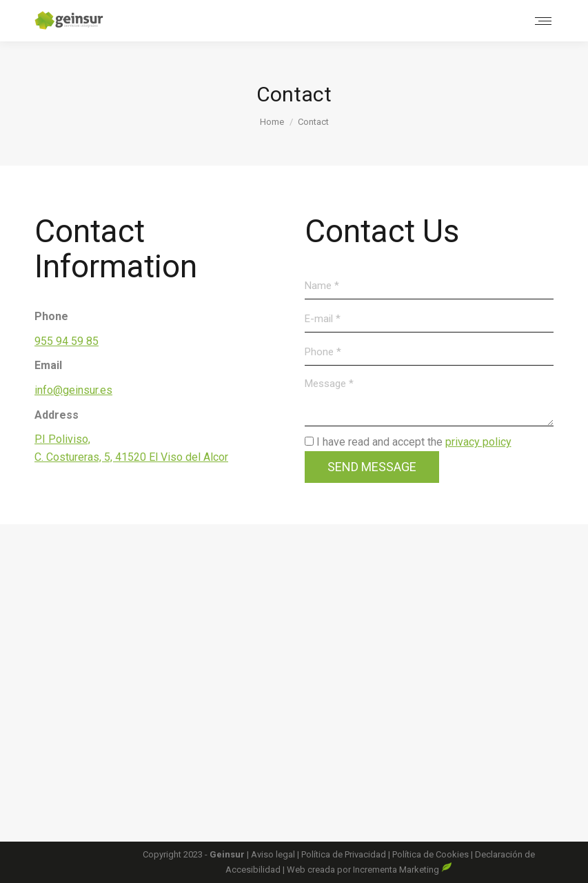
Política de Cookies (430, 854)
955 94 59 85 (67, 341)
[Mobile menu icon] (543, 21)
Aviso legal (274, 854)
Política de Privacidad (345, 854)
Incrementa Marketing (403, 870)
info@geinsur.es (73, 390)
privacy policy (478, 442)
